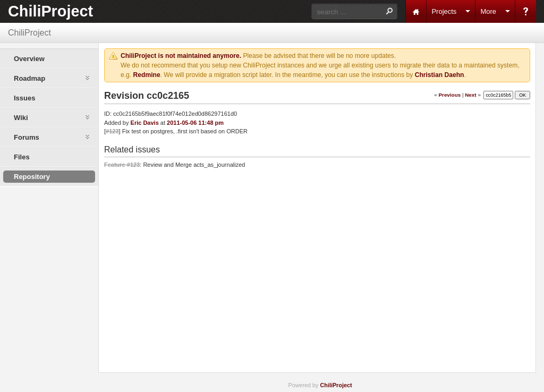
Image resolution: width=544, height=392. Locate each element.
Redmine (147, 75)
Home (416, 11)
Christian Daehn (440, 75)
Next (470, 95)
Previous (449, 95)
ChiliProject (50, 11)
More (488, 11)
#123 (112, 131)
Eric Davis (145, 123)
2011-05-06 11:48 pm (195, 123)
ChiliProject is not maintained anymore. (181, 56)
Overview (29, 59)
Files (22, 157)
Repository (32, 177)
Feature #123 (122, 165)
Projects (444, 11)
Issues (24, 98)
